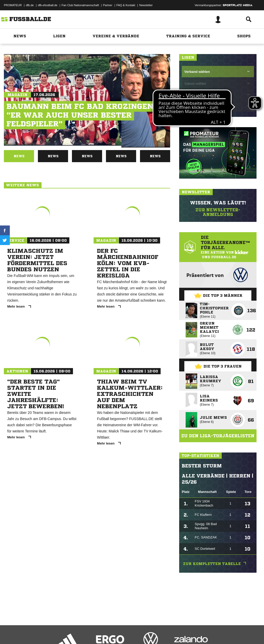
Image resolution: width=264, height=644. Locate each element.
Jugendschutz (96, 632)
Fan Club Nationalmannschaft (80, 5)
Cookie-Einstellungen (155, 632)
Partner (108, 5)
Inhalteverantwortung (123, 632)
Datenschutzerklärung (36, 632)
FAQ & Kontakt (126, 5)
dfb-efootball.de (48, 5)
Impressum (11, 632)
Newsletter (146, 5)
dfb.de (30, 5)
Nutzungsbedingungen (69, 632)
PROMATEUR (13, 5)
